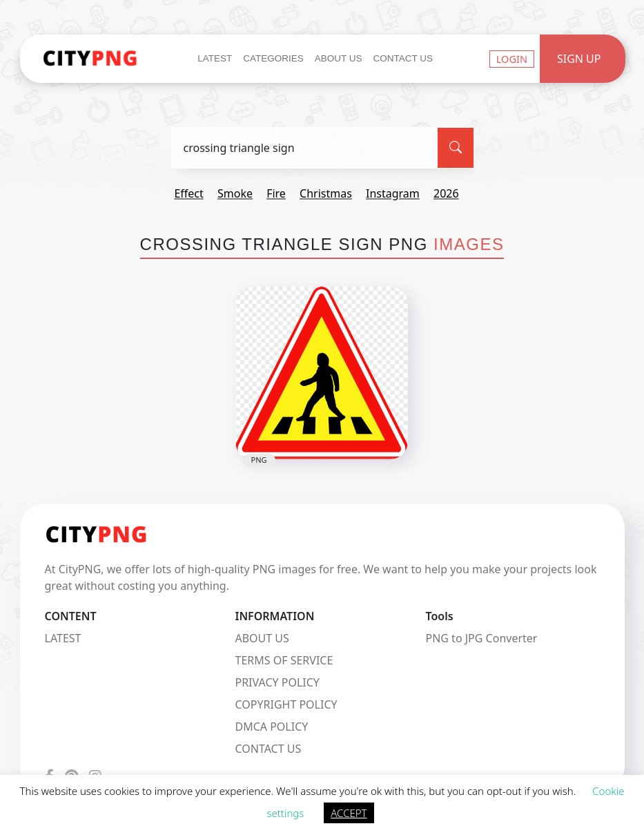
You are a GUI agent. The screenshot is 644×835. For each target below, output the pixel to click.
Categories (273, 58)
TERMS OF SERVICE (284, 660)
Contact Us (403, 58)
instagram (393, 193)
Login (512, 59)
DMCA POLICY (271, 727)
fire (276, 193)
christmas (326, 193)
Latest (215, 58)
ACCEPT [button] (349, 813)
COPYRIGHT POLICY (286, 704)
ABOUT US (262, 638)
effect (188, 193)
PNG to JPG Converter (481, 638)
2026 (446, 193)
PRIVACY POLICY (277, 682)
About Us (339, 58)
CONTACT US (268, 749)
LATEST (63, 638)
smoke (235, 193)
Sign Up (579, 59)
